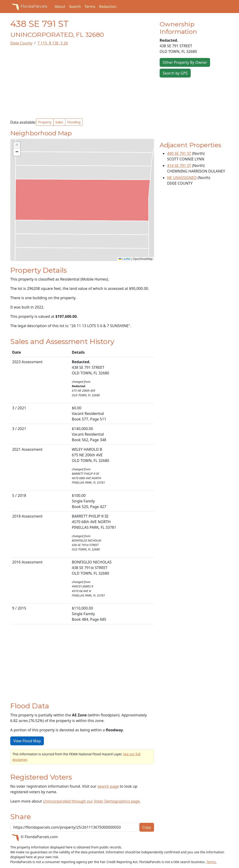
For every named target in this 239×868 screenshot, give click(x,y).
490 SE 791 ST (179, 153)
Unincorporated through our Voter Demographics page (91, 801)
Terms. (211, 862)
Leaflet (125, 259)
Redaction (108, 7)
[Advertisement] (82, 82)
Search (75, 7)
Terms (90, 7)
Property (45, 122)
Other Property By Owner (185, 62)
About (60, 7)
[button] (17, 145)
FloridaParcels (29, 7)
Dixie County (21, 43)
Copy (147, 827)
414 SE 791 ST (179, 166)
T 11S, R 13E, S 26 (53, 43)
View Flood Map (27, 741)
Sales (59, 122)
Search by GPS (175, 73)
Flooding (74, 122)
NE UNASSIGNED (182, 178)
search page (108, 786)
